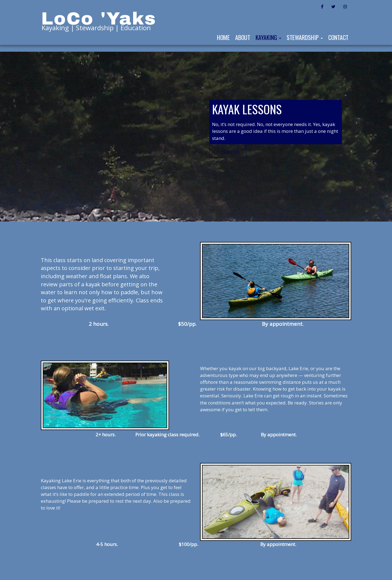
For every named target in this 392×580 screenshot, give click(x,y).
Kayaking (268, 37)
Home (223, 37)
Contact (338, 37)
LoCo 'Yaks (99, 19)
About (243, 37)
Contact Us (228, 152)
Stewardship (305, 37)
